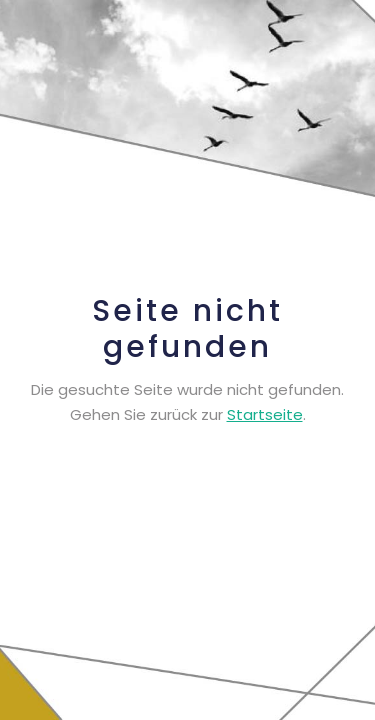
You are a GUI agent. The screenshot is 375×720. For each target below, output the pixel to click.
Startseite (265, 414)
